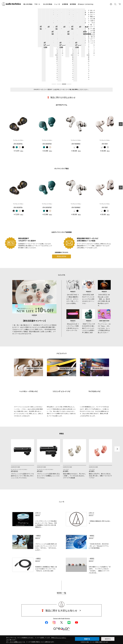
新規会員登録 (61, 228)
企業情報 (65, 4)
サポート (37, 4)
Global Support (69, 622)
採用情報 (73, 4)
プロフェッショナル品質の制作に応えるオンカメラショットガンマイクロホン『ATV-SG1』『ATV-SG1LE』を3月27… (46, 518)
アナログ (33, 629)
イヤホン (33, 624)
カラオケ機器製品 (52, 620)
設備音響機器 (51, 617)
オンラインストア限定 (36, 619)
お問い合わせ (86, 613)
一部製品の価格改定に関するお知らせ (100, 494)
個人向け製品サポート (71, 617)
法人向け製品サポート (71, 620)
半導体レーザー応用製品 (54, 627)
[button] (54, 56)
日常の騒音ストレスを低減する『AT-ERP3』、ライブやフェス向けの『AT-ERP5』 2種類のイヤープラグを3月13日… (100, 541)
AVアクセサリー (35, 631)
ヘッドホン (33, 622)
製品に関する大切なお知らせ (63, 69)
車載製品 (33, 634)
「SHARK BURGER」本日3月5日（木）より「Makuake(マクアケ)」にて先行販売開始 (99, 518)
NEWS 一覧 (62, 565)
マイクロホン (34, 627)
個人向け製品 (28, 4)
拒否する (108, 639)
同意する (87, 639)
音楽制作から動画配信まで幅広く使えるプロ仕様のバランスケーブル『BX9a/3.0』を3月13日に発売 (46, 541)
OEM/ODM (50, 624)
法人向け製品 (48, 4)
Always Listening (86, 4)
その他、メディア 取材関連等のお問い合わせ (89, 619)
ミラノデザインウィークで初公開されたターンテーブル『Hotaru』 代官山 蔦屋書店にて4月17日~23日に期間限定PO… (46, 495)
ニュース (57, 4)
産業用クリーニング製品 (54, 622)
